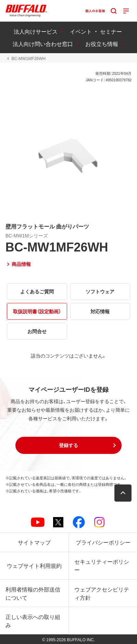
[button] (68, 445)
